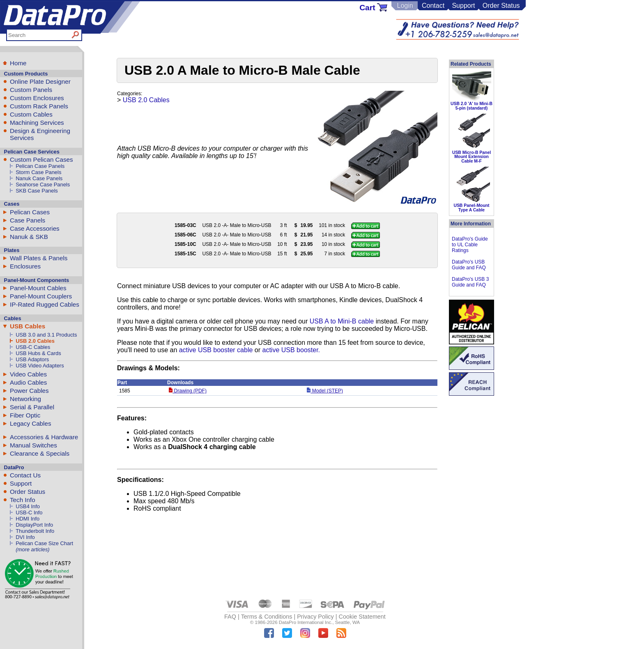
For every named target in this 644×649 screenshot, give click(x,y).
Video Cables (28, 374)
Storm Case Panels (38, 172)
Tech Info (23, 500)
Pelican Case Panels (40, 166)
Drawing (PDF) (188, 391)
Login (405, 6)
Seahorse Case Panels (43, 185)
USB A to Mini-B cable (342, 321)
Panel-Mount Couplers (41, 296)
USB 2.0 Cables (35, 341)
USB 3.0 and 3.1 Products (46, 335)
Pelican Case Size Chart (44, 543)
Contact (433, 6)
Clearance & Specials (40, 453)
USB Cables (28, 326)
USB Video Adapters (40, 366)
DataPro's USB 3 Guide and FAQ (470, 282)
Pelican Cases (30, 212)
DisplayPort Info (34, 525)
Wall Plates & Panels (39, 258)
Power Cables (29, 391)
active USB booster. (291, 350)
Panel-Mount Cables (38, 288)
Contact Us (25, 475)
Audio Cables (28, 382)
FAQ (230, 617)
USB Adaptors (32, 359)
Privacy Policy (315, 617)
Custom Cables (31, 114)
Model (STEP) (325, 391)
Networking (25, 399)
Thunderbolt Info (35, 531)
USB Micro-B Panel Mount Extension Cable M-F (471, 157)
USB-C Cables (33, 347)
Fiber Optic (25, 415)
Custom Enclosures (37, 98)
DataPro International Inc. (306, 622)
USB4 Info (28, 506)
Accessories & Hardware (44, 437)
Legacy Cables (30, 423)
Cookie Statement (362, 617)
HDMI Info (28, 519)
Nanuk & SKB (29, 237)
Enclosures (25, 266)
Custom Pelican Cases (41, 159)
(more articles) (32, 549)
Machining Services (37, 123)
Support (463, 6)
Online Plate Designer (40, 81)
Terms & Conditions (267, 617)
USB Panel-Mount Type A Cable (471, 208)
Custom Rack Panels (39, 106)
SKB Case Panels (37, 191)
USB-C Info (29, 513)
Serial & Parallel (32, 407)
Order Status (501, 6)
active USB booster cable (216, 350)
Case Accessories (35, 228)
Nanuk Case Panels (39, 178)
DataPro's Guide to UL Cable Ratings (470, 245)
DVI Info (25, 537)
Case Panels (28, 220)
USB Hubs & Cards (38, 353)
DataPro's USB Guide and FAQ (469, 265)
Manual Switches (33, 445)
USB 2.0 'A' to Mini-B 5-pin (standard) (471, 106)
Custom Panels (31, 90)
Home (18, 63)
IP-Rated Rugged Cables (45, 304)
